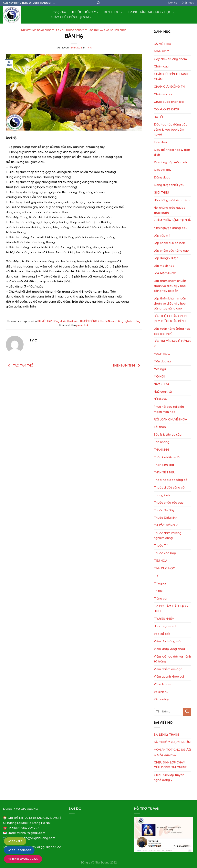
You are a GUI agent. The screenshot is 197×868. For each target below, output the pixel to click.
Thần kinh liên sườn (168, 457)
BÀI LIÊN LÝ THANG (167, 735)
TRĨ (156, 576)
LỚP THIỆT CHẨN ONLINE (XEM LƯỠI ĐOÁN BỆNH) (171, 319)
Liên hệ (173, 3)
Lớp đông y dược (166, 258)
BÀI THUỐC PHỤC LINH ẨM (172, 742)
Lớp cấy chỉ (162, 236)
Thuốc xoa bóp (165, 553)
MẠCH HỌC (162, 354)
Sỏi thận (160, 427)
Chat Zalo (15, 841)
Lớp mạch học (164, 266)
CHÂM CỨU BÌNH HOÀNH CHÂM (171, 77)
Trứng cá (160, 599)
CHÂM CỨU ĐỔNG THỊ (170, 87)
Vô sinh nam (162, 684)
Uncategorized (165, 626)
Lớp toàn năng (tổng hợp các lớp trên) (172, 331)
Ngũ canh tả (163, 392)
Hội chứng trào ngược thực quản (170, 210)
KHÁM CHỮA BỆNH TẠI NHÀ (71, 17)
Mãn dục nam (164, 362)
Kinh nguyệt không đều (171, 228)
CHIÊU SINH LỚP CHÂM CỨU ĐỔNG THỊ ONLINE (170, 765)
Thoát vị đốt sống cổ (169, 488)
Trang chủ (58, 12)
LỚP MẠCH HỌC (165, 273)
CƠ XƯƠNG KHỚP (166, 110)
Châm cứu (161, 67)
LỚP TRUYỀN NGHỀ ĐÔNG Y (172, 344)
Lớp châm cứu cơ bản (169, 243)
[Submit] (187, 712)
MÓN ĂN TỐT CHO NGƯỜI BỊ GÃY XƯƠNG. (172, 752)
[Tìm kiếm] (98, 3)
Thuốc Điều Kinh (166, 518)
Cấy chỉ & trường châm (170, 59)
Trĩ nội (158, 591)
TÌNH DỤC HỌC (165, 568)
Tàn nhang (162, 442)
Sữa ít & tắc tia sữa (168, 435)
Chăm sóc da (164, 94)
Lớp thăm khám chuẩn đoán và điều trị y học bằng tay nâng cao (170, 304)
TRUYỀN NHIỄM (164, 619)
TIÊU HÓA (161, 561)
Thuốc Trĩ (161, 546)
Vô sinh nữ (161, 692)
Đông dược (162, 178)
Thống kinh (162, 495)
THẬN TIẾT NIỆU (165, 473)
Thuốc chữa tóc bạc (169, 503)
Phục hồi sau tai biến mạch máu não (169, 409)
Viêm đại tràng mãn (168, 641)
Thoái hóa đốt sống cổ (171, 480)
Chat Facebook (19, 850)
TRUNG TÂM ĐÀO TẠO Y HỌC (151, 12)
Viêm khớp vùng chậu (169, 649)
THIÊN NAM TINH (127, 366)
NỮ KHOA (160, 399)
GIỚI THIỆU (161, 193)
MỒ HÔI (159, 377)
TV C (89, 48)
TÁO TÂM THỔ (20, 366)
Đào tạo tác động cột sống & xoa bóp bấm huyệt (170, 130)
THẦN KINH (161, 450)
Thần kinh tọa (164, 465)
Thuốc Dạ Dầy (164, 510)
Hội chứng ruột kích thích (172, 200)
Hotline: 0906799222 (23, 859)
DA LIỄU (159, 117)
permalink (82, 325)
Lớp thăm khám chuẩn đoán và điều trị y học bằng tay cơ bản (170, 286)
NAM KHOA (161, 384)
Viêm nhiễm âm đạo (168, 669)
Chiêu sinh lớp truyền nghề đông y (169, 778)
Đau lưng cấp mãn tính (170, 162)
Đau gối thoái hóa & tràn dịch (172, 152)
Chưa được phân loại (169, 102)
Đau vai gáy (163, 170)
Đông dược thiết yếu (51, 30)
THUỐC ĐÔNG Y (85, 12)
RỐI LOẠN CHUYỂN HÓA (170, 420)
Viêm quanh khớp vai (169, 677)
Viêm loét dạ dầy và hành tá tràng (172, 659)
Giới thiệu (188, 3)
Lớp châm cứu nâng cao (171, 251)
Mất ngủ (160, 369)
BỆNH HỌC (113, 12)
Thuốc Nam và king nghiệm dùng (106, 30)
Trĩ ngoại (160, 584)
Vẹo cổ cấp (162, 634)
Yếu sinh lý (161, 699)
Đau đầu (160, 142)
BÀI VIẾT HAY (28, 30)
